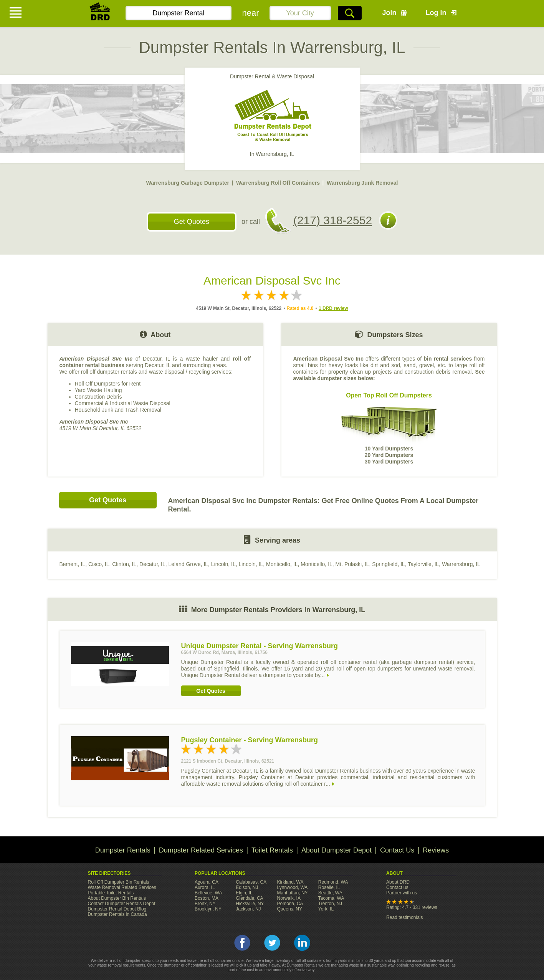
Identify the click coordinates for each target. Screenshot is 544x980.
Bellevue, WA (208, 893)
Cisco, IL (99, 564)
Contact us (397, 887)
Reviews (436, 850)
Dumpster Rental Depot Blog (117, 909)
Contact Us (397, 850)
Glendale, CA (249, 898)
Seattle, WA (330, 893)
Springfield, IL (389, 564)
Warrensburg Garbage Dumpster (188, 183)
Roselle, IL (329, 887)
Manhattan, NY (293, 893)
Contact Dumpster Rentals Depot (122, 904)
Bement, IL (73, 564)
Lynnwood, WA (293, 887)
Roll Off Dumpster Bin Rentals (119, 882)
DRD (100, 14)
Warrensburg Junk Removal (362, 183)
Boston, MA (207, 898)
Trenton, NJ (330, 904)
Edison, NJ (247, 887)
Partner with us (402, 893)
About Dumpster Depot (336, 850)
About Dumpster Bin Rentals (117, 898)
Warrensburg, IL (461, 564)
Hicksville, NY (250, 904)
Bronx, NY (205, 904)
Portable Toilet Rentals (111, 893)
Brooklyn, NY (208, 909)
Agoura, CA (207, 882)
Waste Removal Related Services (122, 887)
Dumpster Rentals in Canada (117, 914)
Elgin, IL (244, 893)
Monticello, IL (282, 564)
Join (389, 13)
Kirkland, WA (290, 882)
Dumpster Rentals (123, 850)
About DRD (398, 882)
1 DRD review (333, 308)
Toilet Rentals (272, 850)
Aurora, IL (205, 887)
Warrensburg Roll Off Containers (278, 183)
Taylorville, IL (423, 564)
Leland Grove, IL (188, 564)
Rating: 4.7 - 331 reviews (412, 907)
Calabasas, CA (251, 882)
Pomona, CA (290, 904)
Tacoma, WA (331, 898)
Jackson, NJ (248, 909)
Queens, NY (290, 909)
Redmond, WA (333, 882)
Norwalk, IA (289, 898)
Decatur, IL (152, 564)
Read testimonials (404, 917)
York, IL (326, 909)
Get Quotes (192, 222)
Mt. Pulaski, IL (352, 564)
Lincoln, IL (223, 564)
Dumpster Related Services (201, 850)
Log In (436, 13)
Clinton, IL (124, 564)
